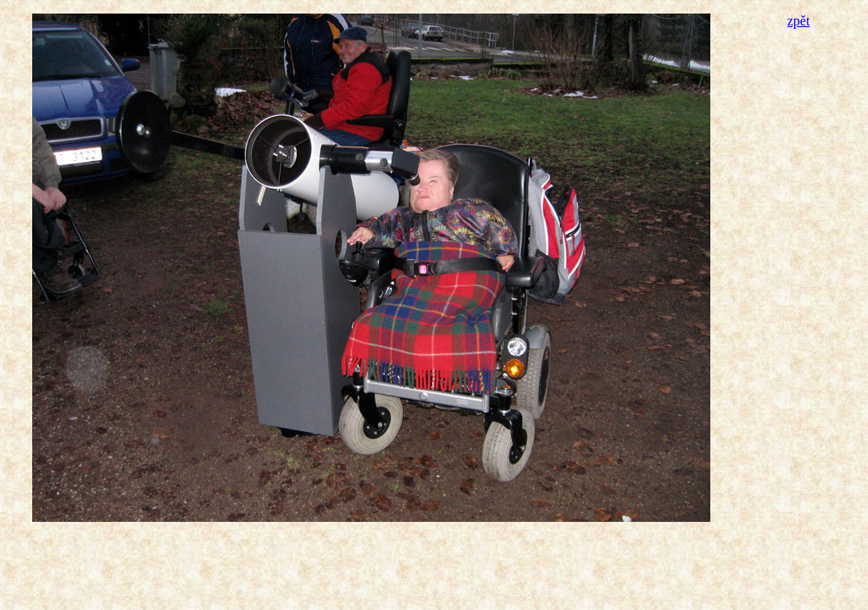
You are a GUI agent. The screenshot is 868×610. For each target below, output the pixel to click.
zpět (799, 21)
